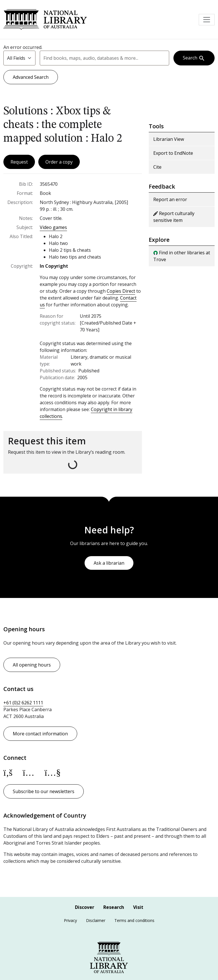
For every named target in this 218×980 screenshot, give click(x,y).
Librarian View (169, 139)
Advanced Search (31, 77)
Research (114, 907)
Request (19, 162)
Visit (138, 907)
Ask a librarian (109, 563)
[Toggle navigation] (207, 20)
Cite (157, 167)
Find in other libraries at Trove (182, 256)
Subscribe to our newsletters (44, 791)
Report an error (170, 199)
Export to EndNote (173, 153)
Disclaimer (96, 920)
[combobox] (104, 58)
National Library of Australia (45, 19)
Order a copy (59, 162)
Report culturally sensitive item (174, 217)
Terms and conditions (134, 920)
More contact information (40, 734)
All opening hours (32, 665)
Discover (85, 907)
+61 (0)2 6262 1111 (23, 703)
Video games (53, 227)
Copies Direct (121, 291)
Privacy (70, 920)
